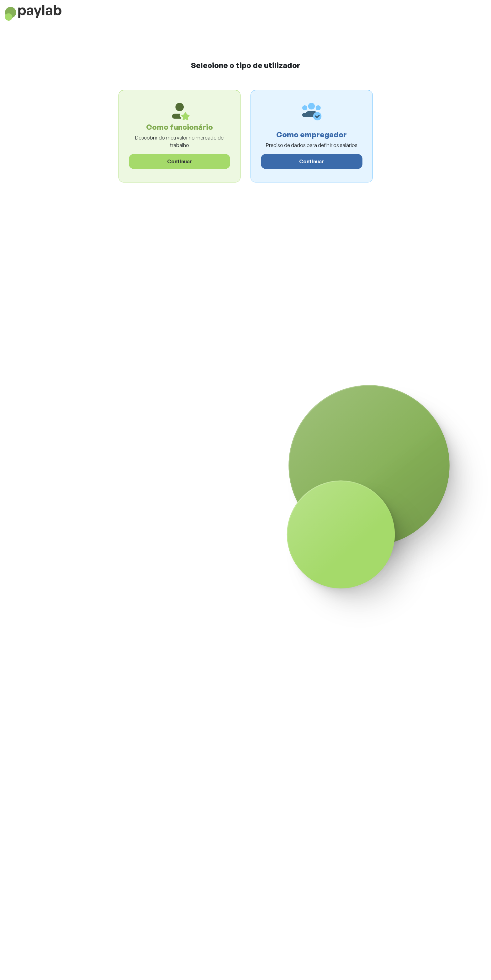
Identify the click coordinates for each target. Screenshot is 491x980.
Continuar (180, 161)
